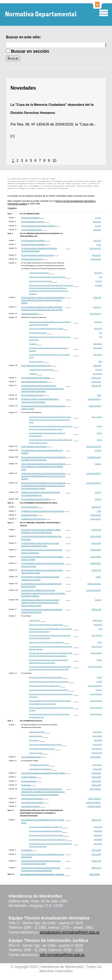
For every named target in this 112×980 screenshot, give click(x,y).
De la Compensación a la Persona (33, 221)
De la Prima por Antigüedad (30, 218)
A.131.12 (99, 440)
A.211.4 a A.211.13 (96, 653)
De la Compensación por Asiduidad (33, 240)
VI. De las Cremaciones (36, 753)
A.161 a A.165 (96, 543)
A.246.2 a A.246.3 (97, 753)
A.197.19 (98, 600)
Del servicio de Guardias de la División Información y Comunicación (49, 690)
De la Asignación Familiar (30, 761)
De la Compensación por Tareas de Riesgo (35, 378)
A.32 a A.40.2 (96, 255)
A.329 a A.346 (96, 820)
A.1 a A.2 (98, 218)
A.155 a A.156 (96, 530)
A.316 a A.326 (96, 785)
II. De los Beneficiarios (36, 736)
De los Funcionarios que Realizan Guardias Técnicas (44, 686)
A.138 (99, 511)
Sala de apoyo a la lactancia (31, 806)
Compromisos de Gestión (30, 313)
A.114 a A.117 (96, 378)
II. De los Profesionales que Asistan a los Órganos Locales (46, 624)
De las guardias (26, 673)
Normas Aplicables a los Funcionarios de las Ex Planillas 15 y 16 (48, 839)
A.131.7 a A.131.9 (97, 417)
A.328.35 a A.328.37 (94, 806)
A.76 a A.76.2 (98, 322)
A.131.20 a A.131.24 (94, 457)
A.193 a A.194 (96, 570)
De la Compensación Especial (31, 412)
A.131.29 (98, 499)
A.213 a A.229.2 (98, 736)
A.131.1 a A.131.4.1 (94, 399)
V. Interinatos (33, 344)
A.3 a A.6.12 (97, 221)
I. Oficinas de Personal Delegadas (39, 273)
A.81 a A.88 (97, 365)
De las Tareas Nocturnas (29, 507)
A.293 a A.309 (96, 777)
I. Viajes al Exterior (34, 620)
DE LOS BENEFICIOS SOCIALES (31, 721)
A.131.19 (98, 450)
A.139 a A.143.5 (96, 515)
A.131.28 (98, 492)
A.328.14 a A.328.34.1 (93, 802)
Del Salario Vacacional (29, 781)
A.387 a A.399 (96, 854)
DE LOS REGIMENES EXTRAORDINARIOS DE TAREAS (39, 503)
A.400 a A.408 (96, 861)
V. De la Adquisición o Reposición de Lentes (42, 748)
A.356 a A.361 (98, 831)
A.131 (99, 395)
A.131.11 (99, 433)
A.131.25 (98, 464)
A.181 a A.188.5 (96, 557)
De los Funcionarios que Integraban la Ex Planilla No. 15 (45, 831)
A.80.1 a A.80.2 (98, 348)
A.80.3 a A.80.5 (98, 354)
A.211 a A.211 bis (97, 635)
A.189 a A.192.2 (96, 563)
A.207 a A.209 (98, 624)
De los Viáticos (26, 616)
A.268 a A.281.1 (98, 769)
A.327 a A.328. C (95, 789)
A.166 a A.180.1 (96, 550)
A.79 (101, 337)
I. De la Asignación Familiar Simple (39, 765)
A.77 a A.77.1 (98, 328)
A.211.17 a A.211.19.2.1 (95, 686)
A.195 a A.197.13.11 (94, 584)
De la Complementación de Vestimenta (34, 382)
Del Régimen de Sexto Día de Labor (33, 519)
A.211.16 (99, 681)
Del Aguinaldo (26, 785)
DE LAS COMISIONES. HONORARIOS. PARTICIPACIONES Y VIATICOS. (40, 524)
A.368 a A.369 (98, 839)
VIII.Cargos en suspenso (36, 361)
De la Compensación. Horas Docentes (34, 446)
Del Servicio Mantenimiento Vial (32, 259)
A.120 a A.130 (96, 385)
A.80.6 (100, 361)
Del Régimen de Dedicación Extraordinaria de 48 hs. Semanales (43, 511)
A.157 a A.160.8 (96, 536)
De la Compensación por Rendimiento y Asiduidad (38, 226)
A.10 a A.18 (97, 230)
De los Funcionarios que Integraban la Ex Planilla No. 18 (45, 827)
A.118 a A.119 (96, 382)
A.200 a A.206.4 (98, 620)
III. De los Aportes (34, 740)
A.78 (101, 333)
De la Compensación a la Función (32, 395)
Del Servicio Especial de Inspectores (33, 244)
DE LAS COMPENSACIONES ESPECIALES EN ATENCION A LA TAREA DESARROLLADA (41, 235)
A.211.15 (99, 677)
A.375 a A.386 (96, 850)
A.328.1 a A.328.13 (95, 798)
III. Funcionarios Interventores (38, 333)
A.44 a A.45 (99, 281)
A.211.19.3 (99, 690)
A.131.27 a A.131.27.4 (93, 483)
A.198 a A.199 (96, 609)
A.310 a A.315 (96, 781)
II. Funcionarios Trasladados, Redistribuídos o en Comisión (46, 328)
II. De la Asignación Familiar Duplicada (40, 769)
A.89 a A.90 (99, 369)
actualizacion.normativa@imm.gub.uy (70, 932)
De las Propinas (26, 850)
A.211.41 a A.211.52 (96, 707)
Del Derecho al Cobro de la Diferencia (34, 317)
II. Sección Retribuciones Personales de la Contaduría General (47, 277)
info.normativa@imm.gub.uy (62, 955)
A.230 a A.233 (98, 740)
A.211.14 (99, 660)
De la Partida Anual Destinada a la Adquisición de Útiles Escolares (43, 773)
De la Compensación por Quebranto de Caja (36, 365)
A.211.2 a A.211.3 (97, 646)
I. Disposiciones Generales (37, 732)
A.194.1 (98, 577)
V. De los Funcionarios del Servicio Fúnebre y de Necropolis (46, 642)
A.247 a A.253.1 (96, 757)
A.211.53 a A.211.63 (96, 714)
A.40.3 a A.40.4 (96, 259)
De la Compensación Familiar (31, 757)
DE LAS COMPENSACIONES (30, 214)
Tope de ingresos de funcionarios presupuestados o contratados (42, 874)
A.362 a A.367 (98, 835)
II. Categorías (33, 374)
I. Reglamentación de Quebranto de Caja (41, 369)
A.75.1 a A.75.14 (95, 313)
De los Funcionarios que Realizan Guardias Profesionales (46, 677)
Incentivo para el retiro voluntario (32, 798)
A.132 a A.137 (96, 507)
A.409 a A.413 (96, 868)
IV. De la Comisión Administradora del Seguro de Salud (45, 744)
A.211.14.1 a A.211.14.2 (95, 666)
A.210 (100, 629)
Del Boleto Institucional (29, 777)
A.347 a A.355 (98, 827)
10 (54, 161)
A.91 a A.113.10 (98, 374)
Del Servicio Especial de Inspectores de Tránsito (37, 255)
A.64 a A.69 (97, 297)
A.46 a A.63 (99, 285)
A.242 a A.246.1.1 (97, 748)
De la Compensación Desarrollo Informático (36, 499)
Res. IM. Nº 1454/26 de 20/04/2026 (45, 124)
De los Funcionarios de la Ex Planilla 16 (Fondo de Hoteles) (46, 835)
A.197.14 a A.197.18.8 (93, 590)
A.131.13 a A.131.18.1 (93, 446)
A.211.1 (100, 642)
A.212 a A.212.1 (98, 732)
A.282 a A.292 (96, 773)
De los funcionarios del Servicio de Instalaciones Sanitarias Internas (49, 681)
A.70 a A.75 (97, 307)
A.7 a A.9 (98, 226)
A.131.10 (99, 426)
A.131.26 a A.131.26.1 (93, 473)
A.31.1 (99, 244)
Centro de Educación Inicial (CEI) (32, 802)
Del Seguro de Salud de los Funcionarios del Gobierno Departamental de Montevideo (39, 726)
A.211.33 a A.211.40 (96, 701)
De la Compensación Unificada (32, 230)
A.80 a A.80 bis (98, 344)
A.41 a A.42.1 (98, 273)
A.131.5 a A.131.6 (95, 406)
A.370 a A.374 (98, 843)
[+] (13, 136)
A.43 (101, 277)
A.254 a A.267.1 (98, 765)
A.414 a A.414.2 (95, 874)
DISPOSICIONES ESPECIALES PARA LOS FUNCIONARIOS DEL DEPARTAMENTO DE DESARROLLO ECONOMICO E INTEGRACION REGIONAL (42, 813)
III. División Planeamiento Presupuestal (40, 281)
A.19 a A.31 (97, 240)
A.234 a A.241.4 (98, 744)
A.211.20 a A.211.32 (96, 694)
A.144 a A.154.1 (96, 519)
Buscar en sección (30, 51)
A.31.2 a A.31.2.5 (95, 248)
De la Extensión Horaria (29, 515)
